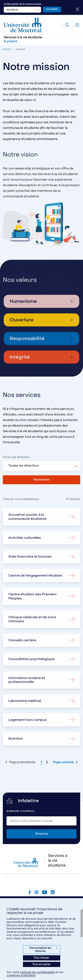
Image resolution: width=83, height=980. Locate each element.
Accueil (7, 49)
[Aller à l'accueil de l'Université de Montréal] (23, 25)
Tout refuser (41, 958)
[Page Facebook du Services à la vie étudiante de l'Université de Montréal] (30, 895)
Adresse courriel (21, 813)
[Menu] (76, 25)
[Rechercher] (66, 25)
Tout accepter (41, 964)
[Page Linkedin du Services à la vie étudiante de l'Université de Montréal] (53, 895)
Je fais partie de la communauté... (23, 4)
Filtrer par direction (16, 457)
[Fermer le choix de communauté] (75, 10)
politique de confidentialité (37, 972)
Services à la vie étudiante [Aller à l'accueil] (23, 37)
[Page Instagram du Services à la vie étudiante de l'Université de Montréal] (37, 895)
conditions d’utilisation (21, 975)
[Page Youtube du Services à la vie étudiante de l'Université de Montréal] (45, 895)
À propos (21, 49)
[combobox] (22, 10)
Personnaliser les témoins (43, 950)
